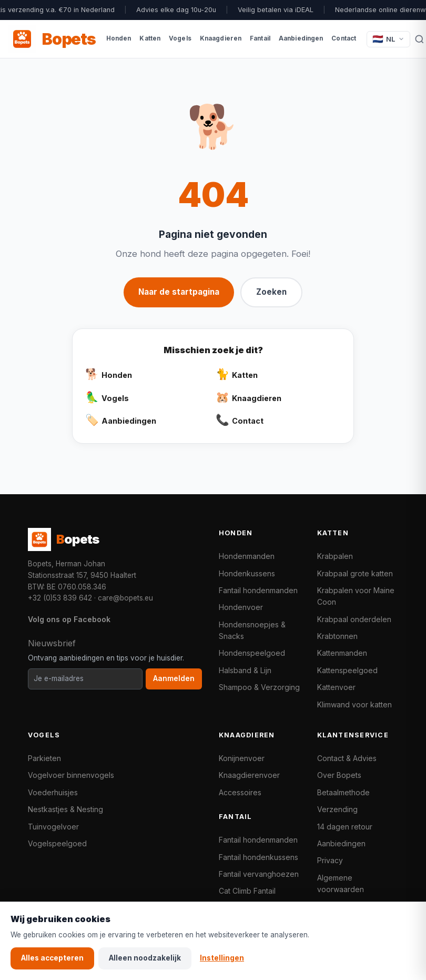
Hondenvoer (241, 607)
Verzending (337, 809)
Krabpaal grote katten (355, 573)
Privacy (330, 860)
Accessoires (240, 792)
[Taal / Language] (388, 39)
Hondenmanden (247, 556)
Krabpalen (335, 556)
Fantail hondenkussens (258, 857)
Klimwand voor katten (354, 704)
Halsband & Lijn (245, 670)
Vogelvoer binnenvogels (71, 775)
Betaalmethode (343, 792)
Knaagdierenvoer (249, 775)
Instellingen (222, 958)
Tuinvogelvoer (53, 827)
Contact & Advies (347, 758)
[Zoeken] (419, 39)
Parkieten (44, 758)
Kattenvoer (336, 687)
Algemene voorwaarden (341, 883)
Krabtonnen (337, 636)
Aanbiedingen (341, 843)
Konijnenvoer (242, 758)
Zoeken (271, 292)
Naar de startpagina (179, 292)
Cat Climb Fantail (247, 891)
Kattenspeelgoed (347, 670)
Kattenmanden (342, 653)
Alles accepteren (52, 958)
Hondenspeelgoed (252, 653)
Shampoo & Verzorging (259, 687)
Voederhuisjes (53, 792)
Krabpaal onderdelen (354, 619)
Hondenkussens (247, 573)
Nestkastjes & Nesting (65, 809)
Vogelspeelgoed (57, 843)
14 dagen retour (345, 827)
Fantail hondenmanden (258, 590)
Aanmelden (174, 678)
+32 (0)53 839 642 (60, 598)
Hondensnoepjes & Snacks (252, 630)
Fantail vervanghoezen (259, 874)
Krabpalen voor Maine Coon (356, 596)
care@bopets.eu (125, 598)
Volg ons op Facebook (69, 619)
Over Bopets (339, 775)
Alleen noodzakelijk (145, 958)
